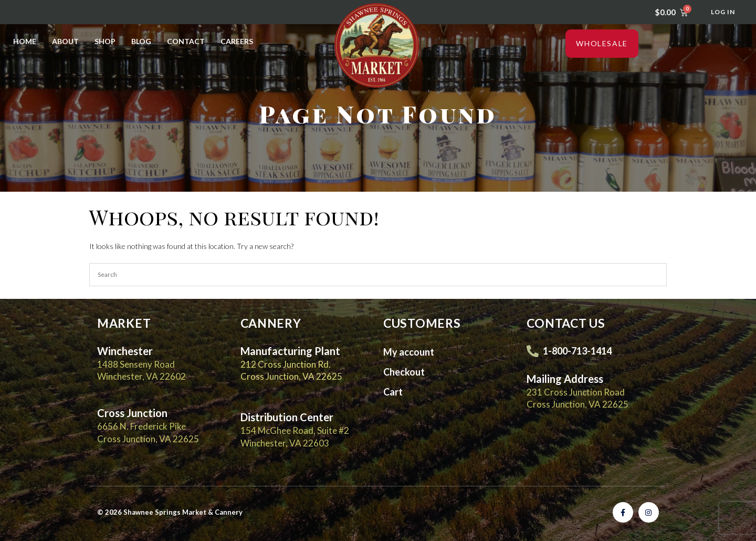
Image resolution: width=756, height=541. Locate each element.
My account (409, 352)
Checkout (404, 372)
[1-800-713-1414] (533, 351)
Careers (237, 41)
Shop (105, 41)
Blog (141, 41)
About (65, 41)
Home (25, 41)
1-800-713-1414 (577, 351)
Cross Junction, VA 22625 (291, 376)
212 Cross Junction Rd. (286, 364)
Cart (393, 392)
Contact (186, 41)
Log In (723, 12)
